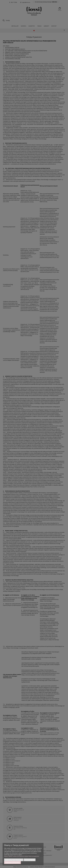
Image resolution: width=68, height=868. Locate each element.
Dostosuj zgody (30, 860)
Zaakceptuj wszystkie (12, 863)
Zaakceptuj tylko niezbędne (14, 860)
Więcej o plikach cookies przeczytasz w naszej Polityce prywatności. (22, 856)
